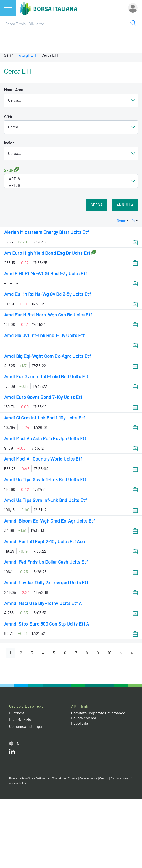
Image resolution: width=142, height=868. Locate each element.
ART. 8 (68, 179)
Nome (123, 220)
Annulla (125, 205)
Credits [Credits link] (104, 778)
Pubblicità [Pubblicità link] (80, 723)
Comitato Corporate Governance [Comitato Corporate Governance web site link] (98, 713)
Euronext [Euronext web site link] (17, 713)
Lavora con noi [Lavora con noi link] (84, 718)
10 (110, 653)
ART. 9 (68, 185)
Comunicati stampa (26, 726)
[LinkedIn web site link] (12, 753)
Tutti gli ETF (27, 55)
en (17, 744)
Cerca (97, 205)
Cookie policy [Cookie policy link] (88, 778)
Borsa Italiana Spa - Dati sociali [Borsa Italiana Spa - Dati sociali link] (30, 778)
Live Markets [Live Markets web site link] (20, 719)
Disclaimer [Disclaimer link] (59, 778)
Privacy (73, 778)
